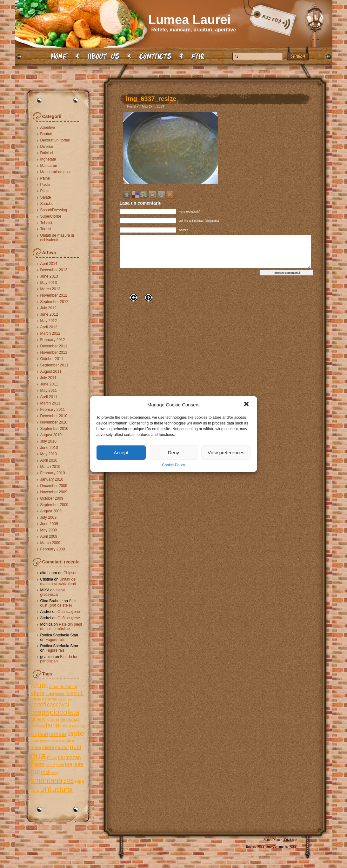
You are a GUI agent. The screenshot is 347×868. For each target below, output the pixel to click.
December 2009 (54, 486)
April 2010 (49, 460)
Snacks (47, 204)
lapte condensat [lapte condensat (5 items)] (44, 741)
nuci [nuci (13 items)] (75, 747)
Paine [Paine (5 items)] (52, 758)
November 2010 (54, 422)
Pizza (45, 191)
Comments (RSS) (285, 847)
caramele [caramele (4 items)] (65, 699)
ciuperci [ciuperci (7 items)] (39, 719)
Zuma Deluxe (273, 840)
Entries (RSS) (256, 847)
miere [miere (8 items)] (48, 747)
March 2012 (50, 333)
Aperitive (48, 128)
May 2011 (49, 391)
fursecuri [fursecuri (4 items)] (79, 726)
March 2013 (50, 289)
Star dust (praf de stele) (58, 603)
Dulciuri (47, 153)
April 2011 (49, 397)
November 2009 (54, 492)
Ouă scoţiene (69, 612)
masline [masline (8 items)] (67, 741)
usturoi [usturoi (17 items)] (63, 789)
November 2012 (54, 295)
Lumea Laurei (190, 20)
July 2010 (48, 441)
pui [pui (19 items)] (35, 772)
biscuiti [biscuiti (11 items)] (75, 693)
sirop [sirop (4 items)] (55, 773)
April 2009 (49, 536)
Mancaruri (49, 166)
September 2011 (54, 365)
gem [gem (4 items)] (34, 735)
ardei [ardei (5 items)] (50, 694)
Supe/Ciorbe (51, 216)
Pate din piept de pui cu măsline (61, 627)
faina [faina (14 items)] (53, 725)
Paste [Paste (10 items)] (38, 764)
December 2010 (54, 416)
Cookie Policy (173, 465)
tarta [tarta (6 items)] (35, 790)
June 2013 (49, 276)
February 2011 (53, 410)
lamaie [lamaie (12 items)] (58, 734)
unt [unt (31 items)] (46, 789)
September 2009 (54, 505)
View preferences (226, 453)
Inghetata (48, 159)
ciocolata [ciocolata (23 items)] (65, 712)
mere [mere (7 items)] (36, 747)
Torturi (46, 229)
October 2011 (52, 359)
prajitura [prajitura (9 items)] (74, 764)
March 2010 (50, 467)
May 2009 (49, 530)
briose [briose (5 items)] (36, 699)
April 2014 (49, 264)
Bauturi (46, 134)
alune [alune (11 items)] (38, 693)
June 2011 (49, 384)
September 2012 (54, 302)
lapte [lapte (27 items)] (76, 733)
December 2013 (54, 270)
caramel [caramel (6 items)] (50, 699)
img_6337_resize (151, 99)
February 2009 (53, 549)
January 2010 (52, 479)
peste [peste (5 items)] (50, 765)
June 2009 (49, 524)
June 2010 (49, 448)
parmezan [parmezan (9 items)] (69, 757)
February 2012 (53, 340)
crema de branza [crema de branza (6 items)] (63, 719)
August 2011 (51, 372)
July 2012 (48, 308)
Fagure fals (55, 640)
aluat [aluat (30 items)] (40, 685)
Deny (173, 453)
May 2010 (49, 454)
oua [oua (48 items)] (39, 756)
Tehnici (46, 223)
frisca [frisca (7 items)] (65, 726)
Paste (45, 185)
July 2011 (48, 378)
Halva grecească (53, 592)
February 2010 (53, 473)
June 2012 (49, 314)
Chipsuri (70, 573)
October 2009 (52, 498)
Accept (121, 453)
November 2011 (54, 352)
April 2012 (49, 327)
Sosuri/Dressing (54, 210)
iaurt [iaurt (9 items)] (43, 734)
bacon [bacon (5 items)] (60, 694)
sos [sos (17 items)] (68, 780)
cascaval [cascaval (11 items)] (58, 705)
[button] (247, 404)
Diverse (47, 147)
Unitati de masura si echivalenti (57, 238)
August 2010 (51, 435)
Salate (46, 197)
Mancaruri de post (56, 172)
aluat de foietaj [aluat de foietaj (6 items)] (63, 687)
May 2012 (49, 321)
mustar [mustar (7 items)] (62, 747)
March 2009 (50, 543)
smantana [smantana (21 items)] (47, 780)
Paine (45, 178)
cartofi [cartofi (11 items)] (39, 705)
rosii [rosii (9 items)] (46, 772)
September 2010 (54, 429)
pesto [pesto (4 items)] (60, 765)
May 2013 (49, 283)
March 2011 (50, 403)
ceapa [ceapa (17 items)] (40, 712)
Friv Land (291, 840)
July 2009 (48, 517)
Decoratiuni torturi (55, 140)
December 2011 (54, 346)
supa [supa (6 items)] (79, 781)
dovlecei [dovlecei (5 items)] (38, 726)
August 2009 (51, 511)
